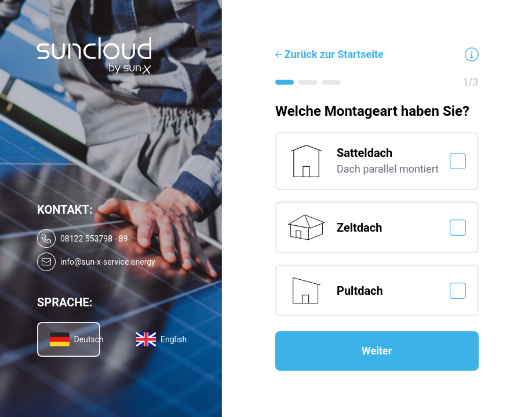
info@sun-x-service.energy (108, 262)
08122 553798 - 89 (94, 239)
